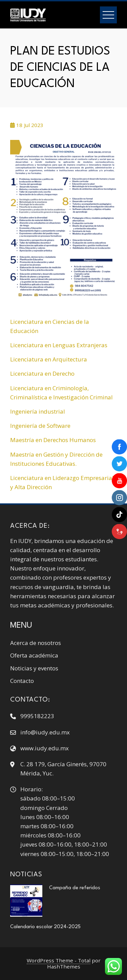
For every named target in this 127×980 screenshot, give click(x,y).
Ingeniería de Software (40, 426)
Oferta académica (34, 655)
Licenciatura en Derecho (42, 373)
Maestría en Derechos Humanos (53, 440)
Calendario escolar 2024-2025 (46, 927)
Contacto (22, 681)
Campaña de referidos (75, 888)
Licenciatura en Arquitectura (49, 359)
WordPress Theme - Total (59, 960)
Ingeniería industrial (38, 411)
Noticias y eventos (34, 668)
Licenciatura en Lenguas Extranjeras (59, 345)
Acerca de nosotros (36, 643)
